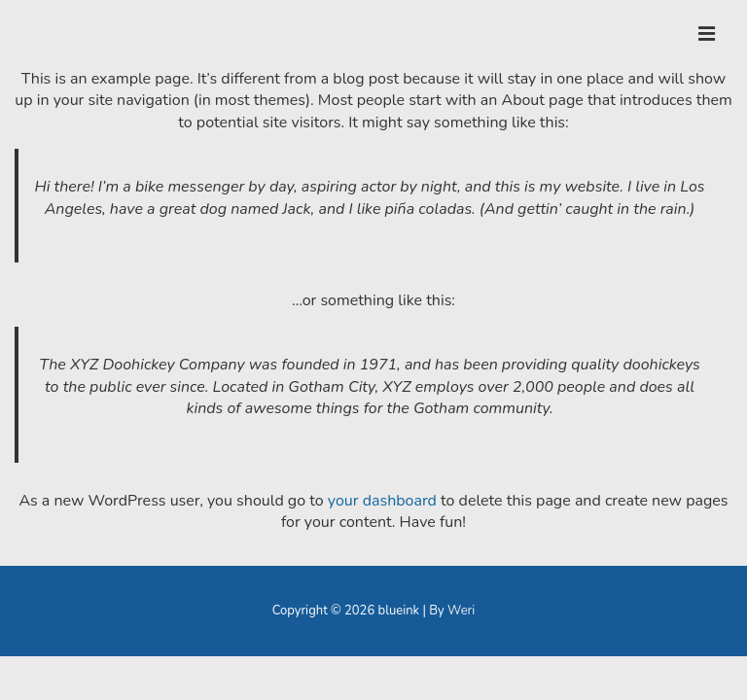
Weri (461, 611)
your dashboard (382, 501)
